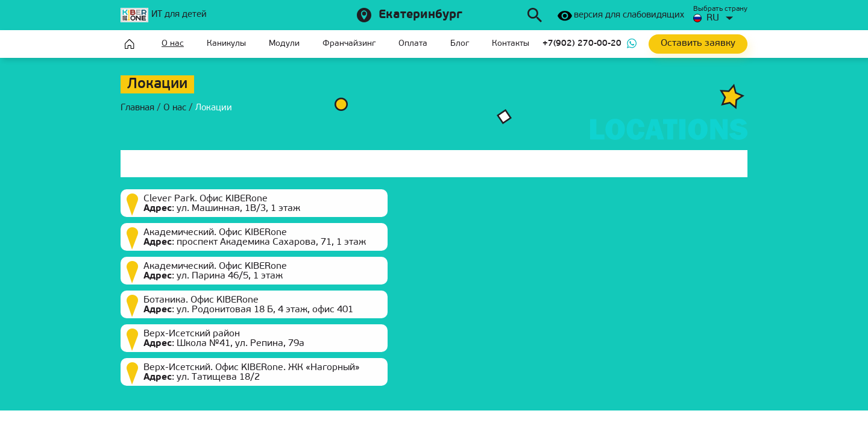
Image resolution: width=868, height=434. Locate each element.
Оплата (413, 44)
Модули (284, 44)
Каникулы (226, 44)
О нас (173, 44)
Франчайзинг (349, 44)
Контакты (511, 44)
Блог (460, 44)
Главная (130, 44)
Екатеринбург (420, 15)
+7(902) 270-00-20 (582, 44)
